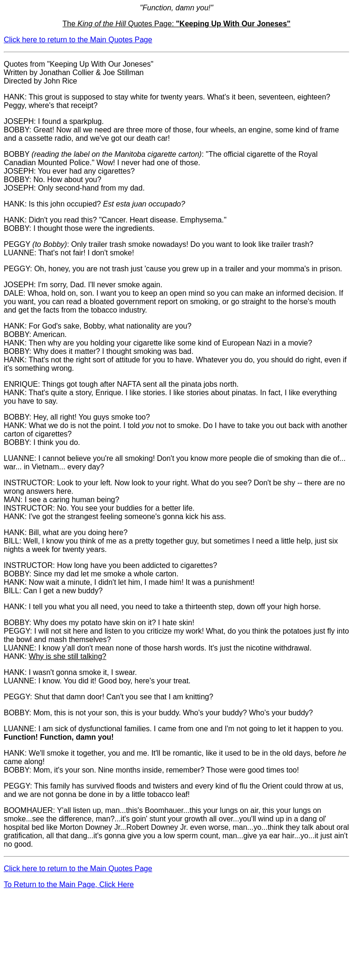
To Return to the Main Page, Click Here (69, 884)
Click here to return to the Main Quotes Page (78, 40)
